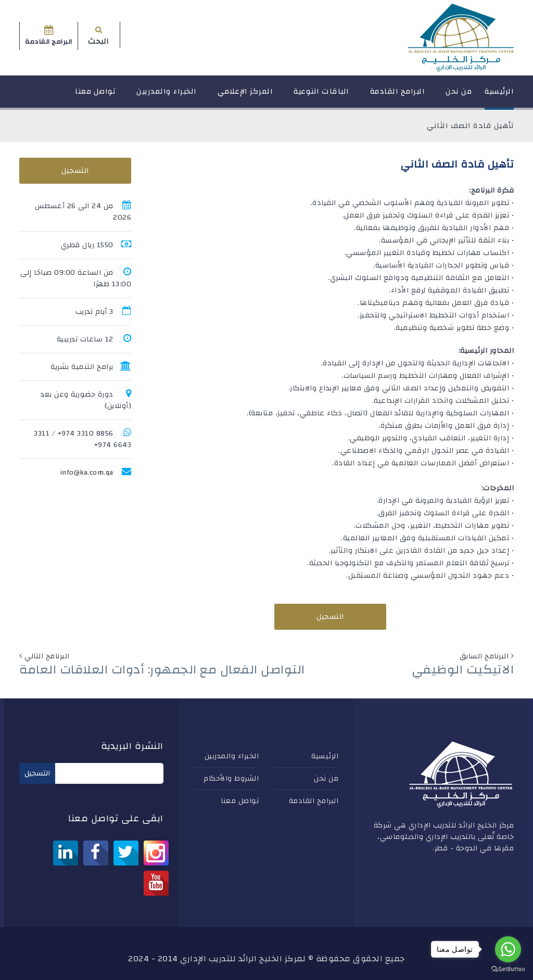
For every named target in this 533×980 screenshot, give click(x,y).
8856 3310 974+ (86, 434)
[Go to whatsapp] (508, 949)
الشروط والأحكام (231, 779)
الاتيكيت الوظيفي (463, 670)
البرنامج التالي (47, 656)
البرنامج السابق (484, 656)
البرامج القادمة (398, 96)
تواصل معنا (95, 96)
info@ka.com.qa (87, 473)
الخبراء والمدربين (167, 96)
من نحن (459, 96)
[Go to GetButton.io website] (508, 969)
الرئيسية (499, 96)
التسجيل (330, 617)
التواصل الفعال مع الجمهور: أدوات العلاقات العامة (162, 670)
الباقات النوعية (321, 96)
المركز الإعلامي (245, 96)
